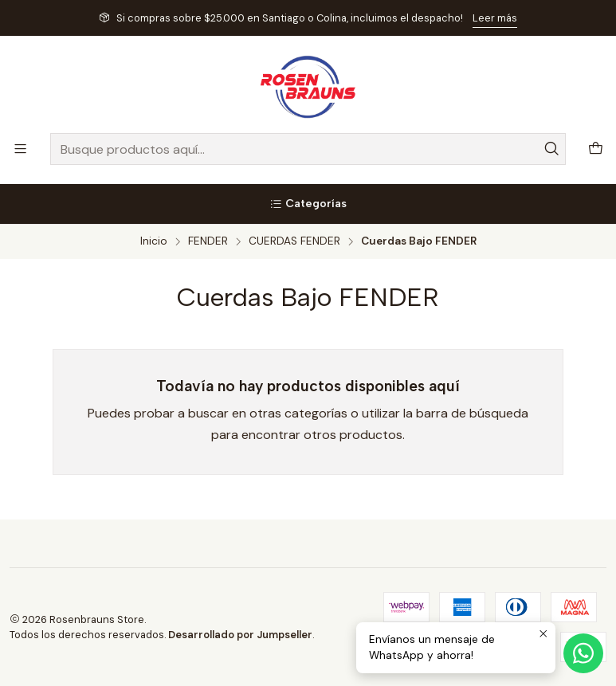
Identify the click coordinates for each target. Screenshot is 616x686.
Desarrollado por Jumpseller (240, 635)
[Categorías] (308, 204)
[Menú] (20, 149)
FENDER (208, 241)
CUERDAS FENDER (294, 241)
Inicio (154, 241)
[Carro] (596, 149)
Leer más (495, 18)
